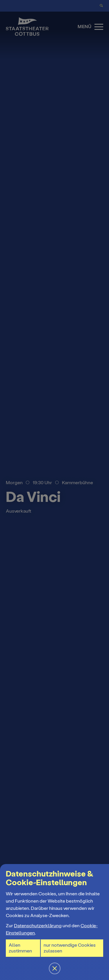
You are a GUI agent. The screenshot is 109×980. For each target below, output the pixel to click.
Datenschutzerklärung (38, 926)
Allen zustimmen (20, 948)
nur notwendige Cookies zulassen (70, 948)
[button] (54, 490)
